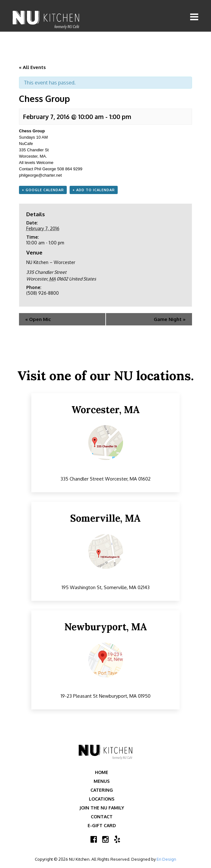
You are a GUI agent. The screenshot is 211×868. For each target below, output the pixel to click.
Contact (102, 817)
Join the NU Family (102, 808)
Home (102, 772)
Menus (102, 781)
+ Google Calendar (43, 190)
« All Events (32, 67)
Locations (102, 799)
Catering (102, 790)
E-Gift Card (102, 825)
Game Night (170, 319)
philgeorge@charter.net (40, 175)
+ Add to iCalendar (94, 190)
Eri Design (166, 859)
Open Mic (38, 319)
